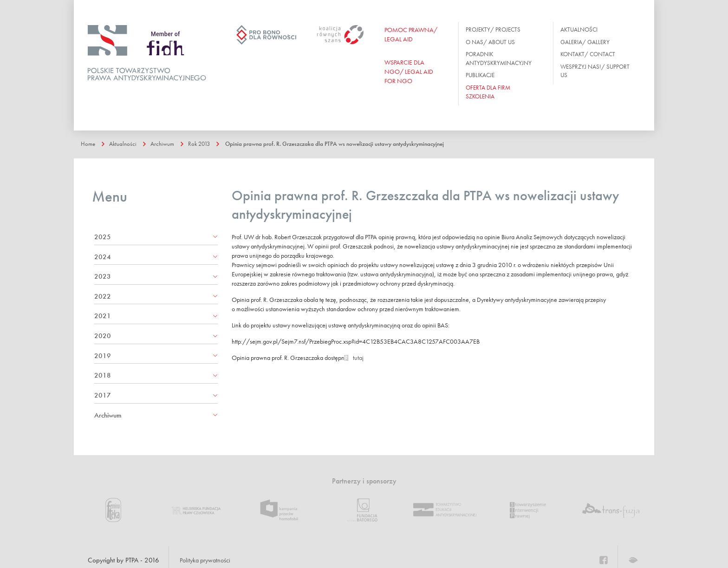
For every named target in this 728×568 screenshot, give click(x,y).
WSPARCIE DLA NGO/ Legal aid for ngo (409, 72)
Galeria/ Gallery (585, 42)
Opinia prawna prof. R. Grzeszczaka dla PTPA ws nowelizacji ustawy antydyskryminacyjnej (364, 144)
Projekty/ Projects (493, 29)
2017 (103, 395)
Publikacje (480, 75)
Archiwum (169, 144)
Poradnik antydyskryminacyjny (499, 59)
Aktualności (579, 29)
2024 (103, 257)
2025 (103, 237)
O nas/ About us (490, 42)
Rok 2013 (209, 144)
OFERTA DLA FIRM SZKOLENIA (488, 92)
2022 (103, 296)
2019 (103, 356)
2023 (103, 276)
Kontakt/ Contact (588, 54)
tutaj (358, 362)
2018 (103, 375)
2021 (103, 316)
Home (89, 144)
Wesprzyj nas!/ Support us (595, 71)
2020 (103, 336)
